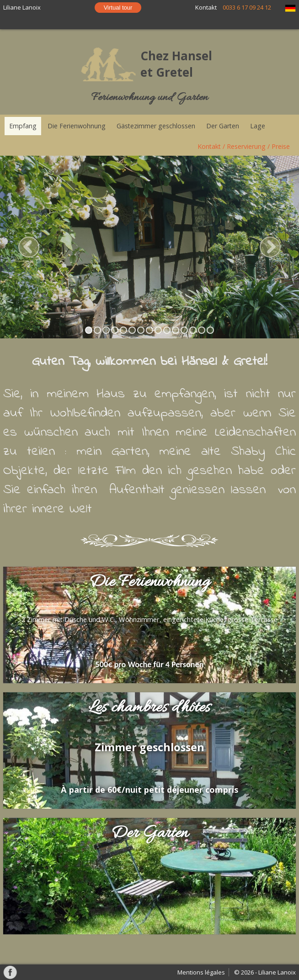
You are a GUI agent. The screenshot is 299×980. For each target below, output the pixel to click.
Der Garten (223, 126)
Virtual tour (118, 8)
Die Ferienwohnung (77, 126)
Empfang (23, 126)
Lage (258, 126)
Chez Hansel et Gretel (176, 64)
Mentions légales (201, 972)
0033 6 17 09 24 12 (247, 7)
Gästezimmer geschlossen (156, 126)
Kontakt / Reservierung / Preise (244, 146)
